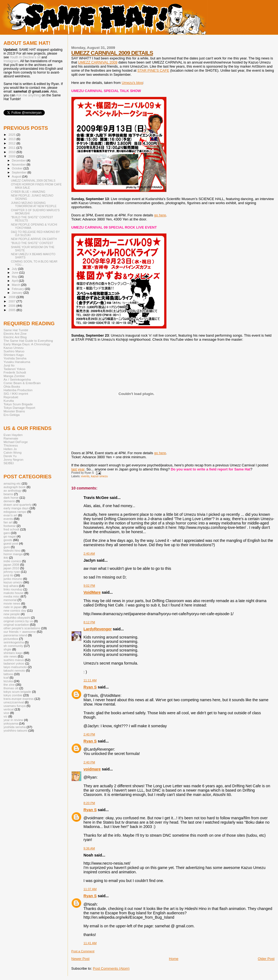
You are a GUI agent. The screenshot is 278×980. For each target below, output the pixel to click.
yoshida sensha (15, 727)
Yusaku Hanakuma (17, 362)
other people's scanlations (22, 628)
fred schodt (11, 529)
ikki (6, 557)
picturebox (11, 639)
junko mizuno (13, 579)
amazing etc (12, 483)
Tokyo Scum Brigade (18, 404)
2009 (12, 156)
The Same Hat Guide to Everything (28, 341)
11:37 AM (90, 889)
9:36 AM (89, 848)
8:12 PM (89, 622)
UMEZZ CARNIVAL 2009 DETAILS (112, 53)
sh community (13, 646)
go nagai (10, 536)
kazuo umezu (99, 476)
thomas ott (11, 688)
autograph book (15, 487)
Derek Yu (10, 456)
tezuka (8, 681)
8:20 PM (89, 803)
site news (10, 656)
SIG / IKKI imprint (16, 393)
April (15, 281)
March (17, 285)
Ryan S (90, 687)
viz (5, 716)
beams (8, 494)
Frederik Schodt (15, 372)
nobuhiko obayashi (17, 617)
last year (78, 469)
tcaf (6, 677)
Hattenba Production (18, 390)
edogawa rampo (15, 512)
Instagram (11, 61)
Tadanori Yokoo (14, 369)
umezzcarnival (14, 702)
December (19, 160)
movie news (12, 603)
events (85, 476)
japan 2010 (11, 568)
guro (7, 547)
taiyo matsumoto (15, 667)
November (19, 165)
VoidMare (92, 592)
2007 (12, 301)
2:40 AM (89, 554)
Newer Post (80, 959)
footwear (10, 526)
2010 (12, 152)
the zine (9, 685)
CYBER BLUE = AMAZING (28, 192)
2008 (12, 297)
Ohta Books (12, 386)
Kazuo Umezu (14, 348)
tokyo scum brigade (17, 692)
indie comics (12, 561)
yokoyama (11, 723)
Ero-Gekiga (12, 415)
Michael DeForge (16, 442)
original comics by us (18, 621)
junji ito (8, 575)
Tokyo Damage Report (19, 408)
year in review (13, 720)
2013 (12, 139)
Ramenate (11, 438)
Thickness (11, 445)
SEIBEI (9, 463)
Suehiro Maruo (14, 351)
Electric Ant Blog (15, 337)
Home (174, 959)
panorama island (15, 635)
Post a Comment (83, 951)
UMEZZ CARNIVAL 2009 (98, 62)
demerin (9, 501)
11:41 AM (90, 943)
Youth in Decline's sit (25, 57)
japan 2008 (11, 565)
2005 (12, 310)
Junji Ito (9, 365)
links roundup (13, 589)
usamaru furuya (15, 706)
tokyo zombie (13, 695)
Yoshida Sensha (15, 358)
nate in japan (13, 607)
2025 (12, 135)
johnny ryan (12, 572)
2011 (12, 148)
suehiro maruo (14, 660)
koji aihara (11, 586)
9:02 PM (89, 586)
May (15, 277)
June (16, 273)
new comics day (15, 610)
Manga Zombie (14, 376)
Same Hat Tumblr (16, 330)
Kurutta (9, 401)
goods (8, 540)
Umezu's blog (132, 83)
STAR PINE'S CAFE (153, 70)
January (18, 293)
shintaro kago (13, 653)
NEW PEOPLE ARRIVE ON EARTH (34, 239)
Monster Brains (14, 411)
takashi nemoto (14, 670)
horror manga (13, 554)
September (20, 172)
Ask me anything (28, 95)
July (15, 269)
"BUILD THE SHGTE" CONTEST (32, 243)
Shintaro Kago (14, 355)
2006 (12, 306)
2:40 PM (89, 734)
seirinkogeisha (14, 642)
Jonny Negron (13, 459)
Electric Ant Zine (15, 333)
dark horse (11, 497)
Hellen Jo (10, 449)
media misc (12, 596)
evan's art (10, 515)
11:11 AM (90, 680)
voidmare (92, 769)
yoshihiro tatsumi (15, 730)
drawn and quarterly (18, 505)
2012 (12, 143)
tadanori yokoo (14, 663)
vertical (9, 709)
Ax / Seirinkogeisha (17, 379)
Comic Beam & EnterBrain (22, 383)
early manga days (16, 508)
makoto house (14, 593)
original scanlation (16, 625)
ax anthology (12, 490)
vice (6, 713)
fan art (8, 522)
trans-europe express (19, 699)
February (18, 289)
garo (7, 533)
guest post (11, 543)
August (17, 176)
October (18, 168)
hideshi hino (12, 550)
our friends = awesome (20, 632)
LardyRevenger (98, 629)
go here (160, 215)
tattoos (8, 674)
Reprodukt (11, 397)
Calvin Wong (12, 452)
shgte (7, 649)
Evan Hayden (13, 435)
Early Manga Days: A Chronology (27, 344)
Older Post (266, 959)
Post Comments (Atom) (111, 968)
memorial (10, 600)
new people (12, 614)
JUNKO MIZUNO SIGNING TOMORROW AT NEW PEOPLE (34, 204)
